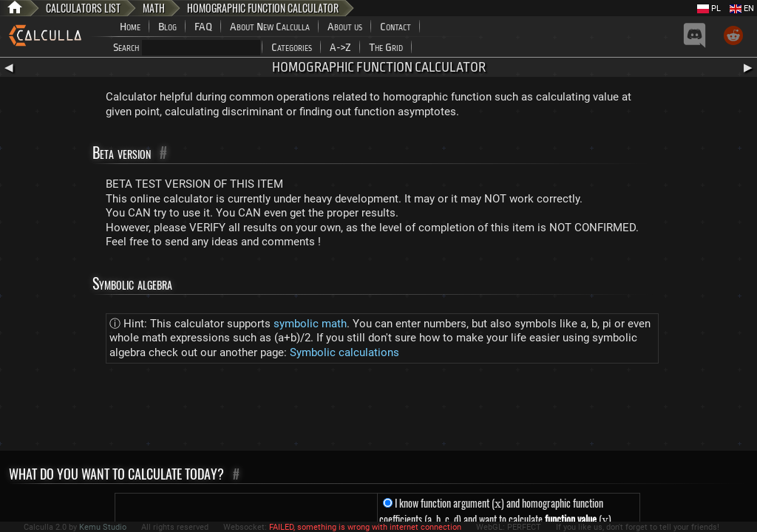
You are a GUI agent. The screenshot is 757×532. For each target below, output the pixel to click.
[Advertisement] (378, 410)
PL (709, 8)
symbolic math (310, 324)
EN (742, 8)
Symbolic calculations (344, 352)
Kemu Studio (103, 527)
